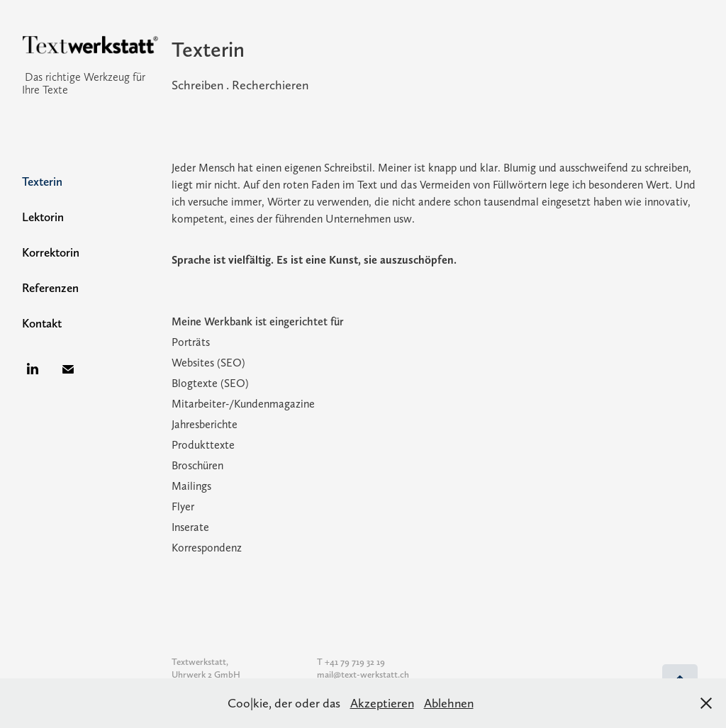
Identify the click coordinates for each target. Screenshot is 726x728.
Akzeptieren (382, 703)
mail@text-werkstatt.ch (363, 674)
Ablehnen (449, 703)
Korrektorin (51, 252)
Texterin (42, 181)
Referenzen (50, 288)
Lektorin (43, 217)
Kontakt (42, 323)
